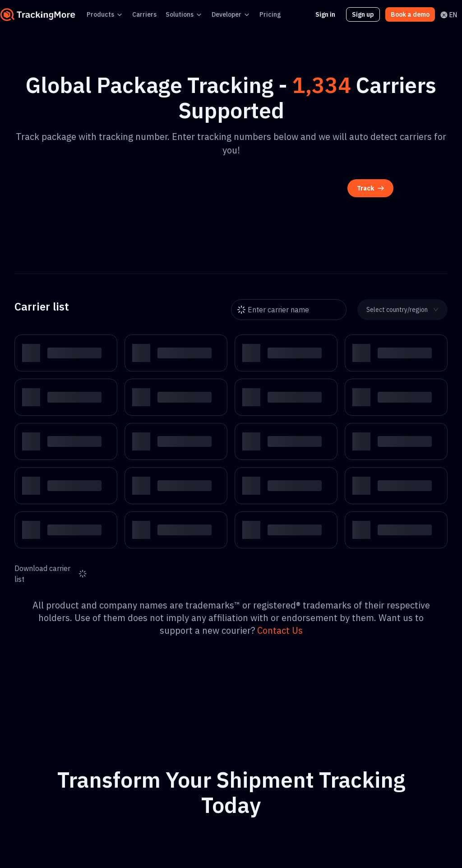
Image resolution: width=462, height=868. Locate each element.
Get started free (231, 808)
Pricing (251, 14)
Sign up (368, 14)
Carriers (137, 14)
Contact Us (413, 594)
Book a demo (412, 14)
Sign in (331, 14)
